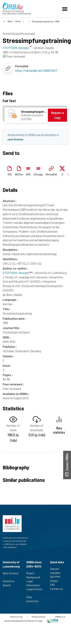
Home (18, 21)
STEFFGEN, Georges (17, 273)
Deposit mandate (57, 571)
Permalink (51, 174)
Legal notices (34, 591)
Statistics (10, 581)
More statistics (59, 430)
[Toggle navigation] (65, 9)
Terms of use (16, 617)
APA (28, 174)
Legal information (35, 583)
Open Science (11, 575)
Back (10, 21)
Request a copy (58, 115)
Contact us (58, 589)
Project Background (35, 575)
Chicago (38, 174)
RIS (10, 174)
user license (15, 139)
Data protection (34, 599)
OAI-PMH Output (56, 579)
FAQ (54, 585)
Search (8, 585)
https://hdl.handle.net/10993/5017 (36, 70)
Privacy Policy (39, 617)
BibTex (19, 174)
